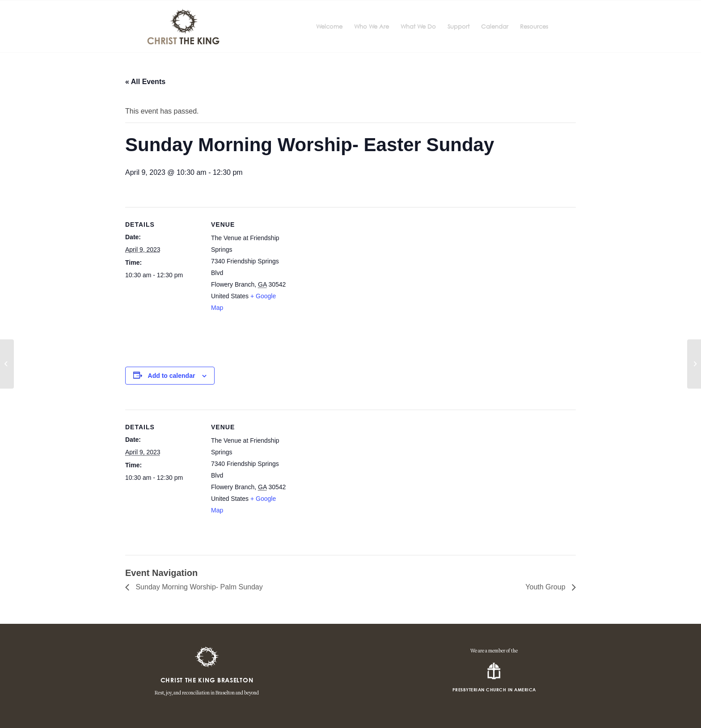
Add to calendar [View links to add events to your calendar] (172, 376)
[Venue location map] (344, 283)
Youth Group (546, 587)
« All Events (145, 82)
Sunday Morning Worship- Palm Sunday (198, 587)
